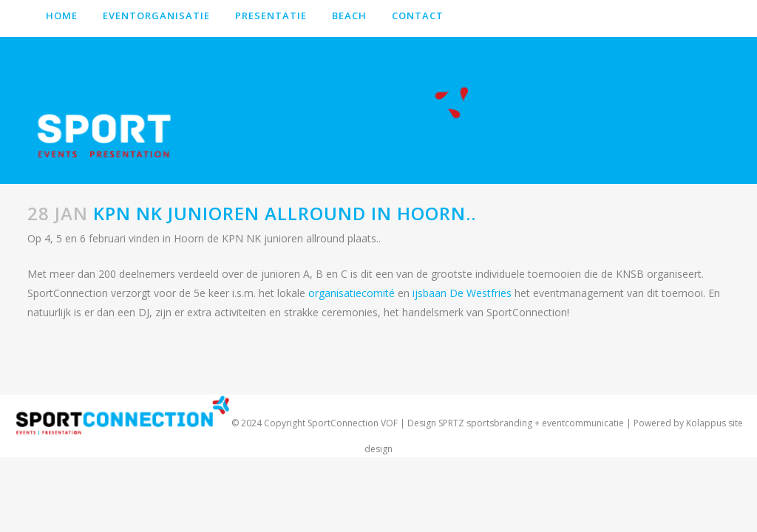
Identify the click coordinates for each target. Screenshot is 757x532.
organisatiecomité (353, 293)
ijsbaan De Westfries (462, 293)
